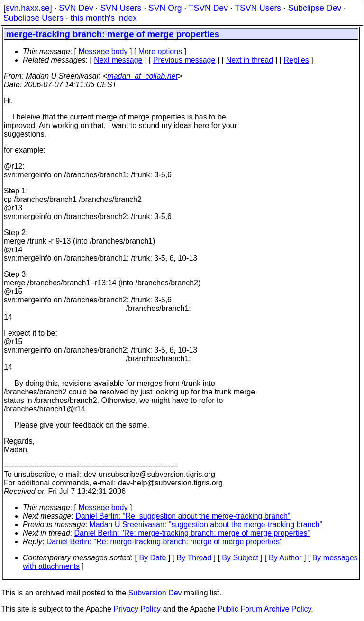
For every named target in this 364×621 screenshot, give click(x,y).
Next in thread (250, 60)
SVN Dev (76, 8)
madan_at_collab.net (142, 76)
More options (160, 51)
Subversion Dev (155, 593)
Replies (296, 60)
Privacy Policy (137, 609)
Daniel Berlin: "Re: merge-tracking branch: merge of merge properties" (192, 533)
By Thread (194, 558)
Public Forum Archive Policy (264, 609)
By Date (152, 558)
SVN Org (165, 8)
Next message (118, 60)
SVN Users (121, 8)
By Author (285, 558)
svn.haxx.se (28, 8)
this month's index (104, 18)
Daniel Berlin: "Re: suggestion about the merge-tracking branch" (183, 516)
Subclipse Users (33, 18)
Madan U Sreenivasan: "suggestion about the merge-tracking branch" (206, 525)
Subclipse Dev (315, 8)
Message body (103, 51)
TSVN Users (258, 8)
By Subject (240, 558)
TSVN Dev (208, 8)
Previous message (184, 60)
